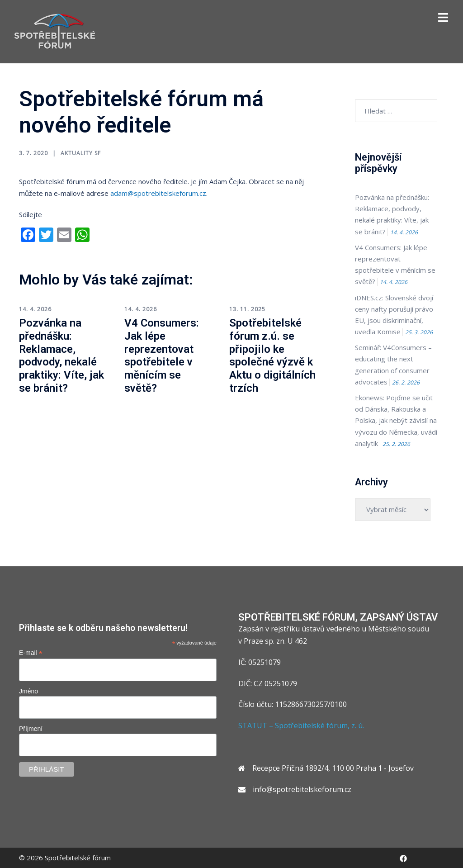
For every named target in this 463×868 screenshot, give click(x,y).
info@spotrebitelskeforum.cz (302, 789)
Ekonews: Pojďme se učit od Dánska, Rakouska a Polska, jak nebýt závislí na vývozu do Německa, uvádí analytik (396, 420)
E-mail (31, 653)
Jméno (28, 691)
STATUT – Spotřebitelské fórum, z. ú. (301, 726)
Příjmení (31, 729)
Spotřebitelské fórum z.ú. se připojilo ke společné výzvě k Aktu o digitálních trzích (272, 356)
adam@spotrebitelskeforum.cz (158, 193)
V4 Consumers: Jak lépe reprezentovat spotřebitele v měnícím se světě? (162, 356)
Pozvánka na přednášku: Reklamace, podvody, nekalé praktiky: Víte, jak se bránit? (61, 356)
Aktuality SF (81, 153)
